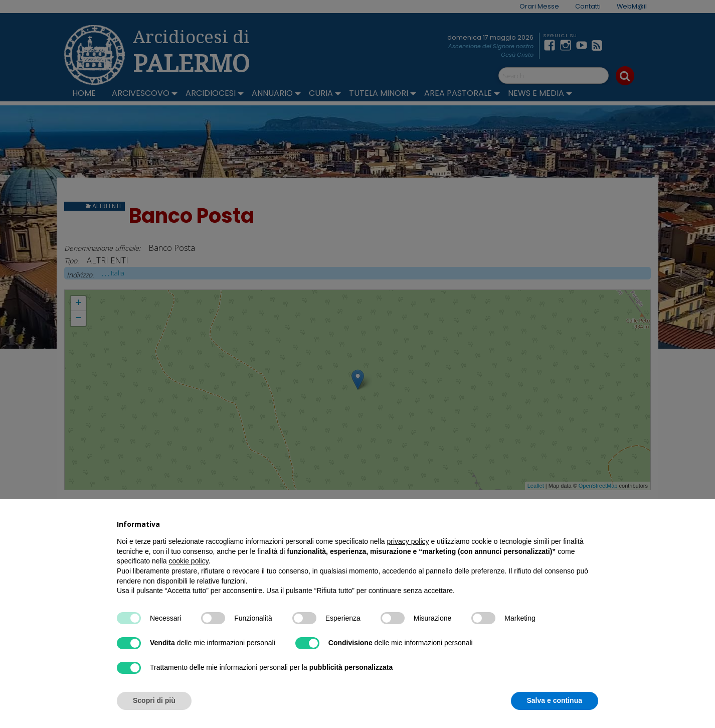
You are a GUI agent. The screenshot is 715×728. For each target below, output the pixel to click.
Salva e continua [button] (555, 700)
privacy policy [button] (408, 541)
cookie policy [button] (189, 561)
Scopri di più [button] (154, 700)
